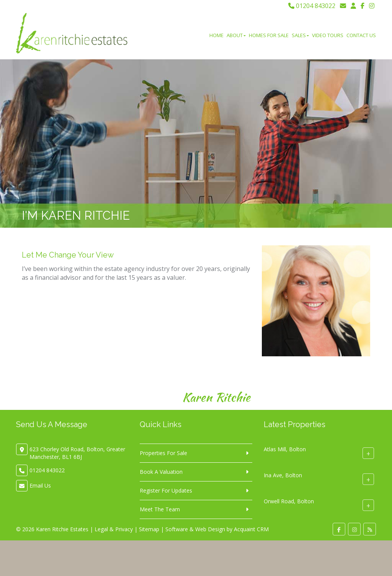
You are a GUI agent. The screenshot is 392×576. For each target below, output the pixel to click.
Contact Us (361, 35)
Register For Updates (166, 490)
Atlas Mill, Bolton (285, 449)
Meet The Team (160, 509)
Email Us (40, 485)
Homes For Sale (269, 35)
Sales (300, 35)
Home (216, 35)
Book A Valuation (161, 472)
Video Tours (328, 35)
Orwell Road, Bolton (289, 501)
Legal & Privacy (114, 529)
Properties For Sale (163, 453)
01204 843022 (312, 6)
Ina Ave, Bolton (283, 475)
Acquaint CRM (251, 529)
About (236, 35)
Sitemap (149, 529)
